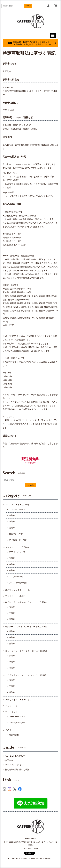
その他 (8, 730)
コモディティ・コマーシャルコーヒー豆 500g (26, 675)
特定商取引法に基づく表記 (17, 769)
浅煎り (12, 528)
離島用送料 (14, 735)
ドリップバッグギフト (19, 723)
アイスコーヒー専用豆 (15, 596)
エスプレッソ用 (16, 534)
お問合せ (9, 760)
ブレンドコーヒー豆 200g (17, 505)
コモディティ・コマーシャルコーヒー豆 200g (26, 651)
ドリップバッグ (12, 706)
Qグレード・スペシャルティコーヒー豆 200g (26, 602)
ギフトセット (11, 712)
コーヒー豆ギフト (17, 717)
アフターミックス (17, 509)
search (28, 6)
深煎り (12, 515)
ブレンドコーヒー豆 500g (17, 547)
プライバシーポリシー (15, 765)
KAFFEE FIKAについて (16, 756)
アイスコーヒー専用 (18, 540)
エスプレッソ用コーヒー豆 (17, 590)
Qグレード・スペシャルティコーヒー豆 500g (26, 627)
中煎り (12, 522)
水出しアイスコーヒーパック (18, 700)
